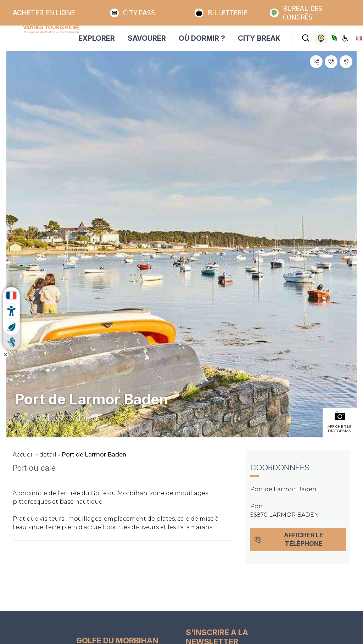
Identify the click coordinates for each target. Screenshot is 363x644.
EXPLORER (97, 38)
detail (48, 455)
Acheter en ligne (44, 13)
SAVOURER (147, 38)
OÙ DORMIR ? (202, 38)
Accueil (23, 455)
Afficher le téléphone (289, 539)
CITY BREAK (259, 38)
